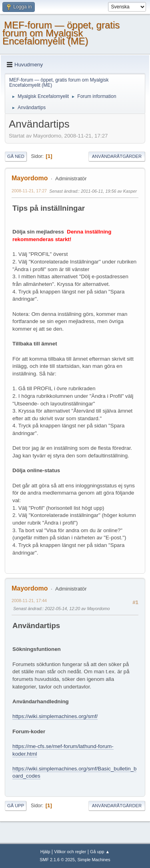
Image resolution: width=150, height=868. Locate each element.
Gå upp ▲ (100, 852)
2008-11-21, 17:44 (29, 601)
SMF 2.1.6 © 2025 (57, 860)
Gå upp (16, 806)
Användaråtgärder (117, 156)
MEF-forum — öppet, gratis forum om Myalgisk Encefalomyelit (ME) (61, 33)
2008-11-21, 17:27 (29, 191)
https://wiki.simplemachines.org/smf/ (55, 716)
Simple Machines (94, 860)
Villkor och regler (70, 852)
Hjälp (45, 852)
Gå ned (16, 156)
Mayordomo (30, 178)
